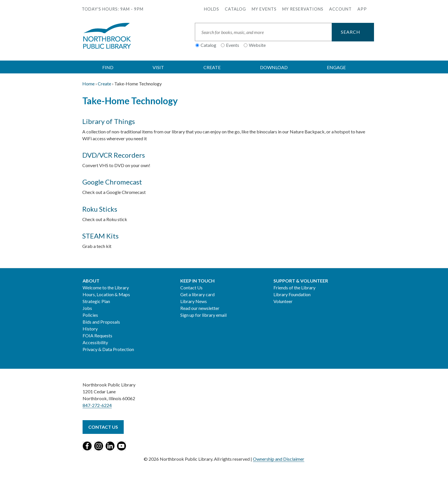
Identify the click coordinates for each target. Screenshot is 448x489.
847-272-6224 (97, 405)
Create (104, 84)
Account (340, 9)
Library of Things (109, 121)
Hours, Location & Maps (106, 294)
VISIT (158, 67)
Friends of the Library (294, 287)
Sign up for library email (203, 315)
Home (88, 84)
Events (233, 45)
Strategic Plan (96, 301)
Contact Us (191, 287)
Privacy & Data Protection (108, 349)
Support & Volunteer (301, 281)
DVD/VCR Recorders (114, 155)
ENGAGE (336, 67)
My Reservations (303, 9)
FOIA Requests (97, 335)
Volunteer (283, 301)
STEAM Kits (100, 236)
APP (362, 9)
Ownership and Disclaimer (279, 459)
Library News (194, 301)
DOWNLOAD (274, 67)
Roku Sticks (100, 209)
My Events (264, 9)
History (90, 329)
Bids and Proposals (101, 322)
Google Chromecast (112, 182)
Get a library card (197, 294)
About (91, 281)
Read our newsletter (200, 308)
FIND (108, 67)
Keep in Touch (197, 281)
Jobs (87, 308)
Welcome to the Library (106, 287)
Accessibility (95, 342)
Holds (212, 9)
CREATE (212, 67)
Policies (90, 315)
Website (257, 45)
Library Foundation (292, 294)
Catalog (235, 9)
